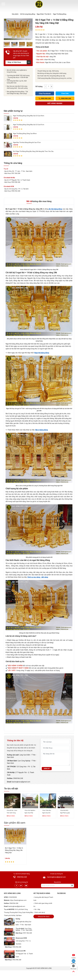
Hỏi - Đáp (37, 909)
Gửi (29, 62)
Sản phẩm (15, 14)
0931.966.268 (27, 933)
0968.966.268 (22, 877)
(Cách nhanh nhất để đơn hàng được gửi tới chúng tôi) (55, 104)
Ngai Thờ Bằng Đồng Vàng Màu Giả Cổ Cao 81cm (29, 125)
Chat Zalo (65, 93)
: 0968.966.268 (18, 778)
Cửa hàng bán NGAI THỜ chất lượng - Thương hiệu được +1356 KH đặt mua (18, 77)
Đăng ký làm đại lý (44, 916)
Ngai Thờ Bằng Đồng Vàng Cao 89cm (25, 134)
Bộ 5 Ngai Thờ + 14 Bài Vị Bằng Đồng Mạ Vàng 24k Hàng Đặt (14, 850)
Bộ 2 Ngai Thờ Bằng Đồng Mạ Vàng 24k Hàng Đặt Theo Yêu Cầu (33, 151)
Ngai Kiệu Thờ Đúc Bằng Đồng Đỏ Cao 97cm (27, 142)
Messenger (73, 967)
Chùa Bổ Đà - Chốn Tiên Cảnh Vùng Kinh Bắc (12, 813)
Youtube (74, 956)
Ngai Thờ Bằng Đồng (60, 14)
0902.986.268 (17, 960)
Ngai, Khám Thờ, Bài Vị (44, 14)
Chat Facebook (45, 94)
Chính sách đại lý (39, 912)
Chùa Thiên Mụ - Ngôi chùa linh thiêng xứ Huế (47, 813)
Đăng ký (47, 769)
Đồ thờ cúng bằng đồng (28, 14)
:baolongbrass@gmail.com (21, 782)
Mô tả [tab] (29, 201)
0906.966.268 (17, 947)
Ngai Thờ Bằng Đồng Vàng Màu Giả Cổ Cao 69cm (29, 116)
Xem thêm (11, 816)
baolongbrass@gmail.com (57, 877)
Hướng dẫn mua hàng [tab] (42, 201)
